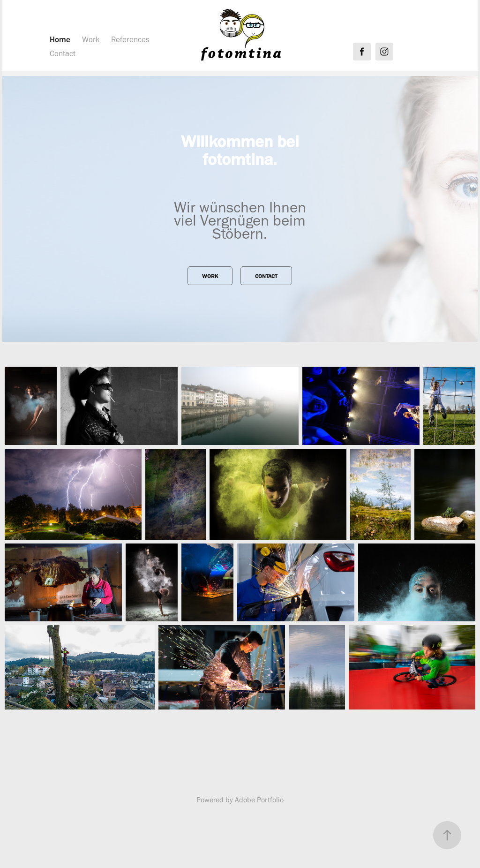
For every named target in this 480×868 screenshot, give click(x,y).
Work (91, 39)
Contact (63, 53)
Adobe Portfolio (259, 800)
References (130, 39)
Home (60, 39)
